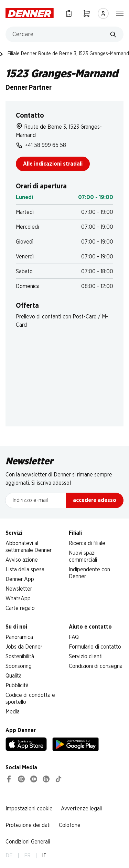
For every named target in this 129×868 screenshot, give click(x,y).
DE (9, 856)
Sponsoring (19, 666)
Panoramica (19, 637)
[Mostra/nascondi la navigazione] (120, 13)
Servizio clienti (86, 657)
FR (27, 856)
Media (13, 712)
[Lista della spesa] (69, 13)
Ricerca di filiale (87, 543)
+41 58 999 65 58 (41, 145)
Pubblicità (17, 685)
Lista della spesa (25, 570)
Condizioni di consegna (96, 666)
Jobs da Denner (24, 647)
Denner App (20, 579)
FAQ (74, 637)
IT (44, 856)
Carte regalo (20, 608)
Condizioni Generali (28, 842)
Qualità (14, 676)
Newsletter (19, 589)
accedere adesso (95, 500)
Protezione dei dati (28, 825)
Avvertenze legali (81, 809)
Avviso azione (22, 560)
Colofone (70, 825)
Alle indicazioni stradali (53, 164)
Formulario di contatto (95, 647)
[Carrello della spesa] (87, 13)
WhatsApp (18, 599)
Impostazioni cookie (29, 809)
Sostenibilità (20, 657)
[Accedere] (103, 13)
